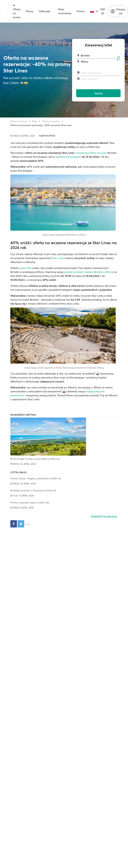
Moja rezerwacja (65, 11)
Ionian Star (25, 268)
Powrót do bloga (104, 517)
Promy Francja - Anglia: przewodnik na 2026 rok (36, 478)
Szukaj (98, 93)
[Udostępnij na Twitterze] (21, 524)
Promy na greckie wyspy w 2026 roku (30, 503)
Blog (34, 121)
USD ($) (103, 11)
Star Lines (58, 258)
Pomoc (81, 11)
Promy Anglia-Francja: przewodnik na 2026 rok (35, 459)
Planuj (30, 11)
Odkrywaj (44, 11)
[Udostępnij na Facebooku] (14, 524)
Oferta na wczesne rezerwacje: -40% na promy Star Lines (41, 125)
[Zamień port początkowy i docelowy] (118, 59)
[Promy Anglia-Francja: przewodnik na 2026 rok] (64, 437)
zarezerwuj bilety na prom (91, 153)
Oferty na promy (17, 11)
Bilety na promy (19, 121)
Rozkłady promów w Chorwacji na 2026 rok (33, 491)
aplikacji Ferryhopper (68, 157)
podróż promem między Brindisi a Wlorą (89, 272)
